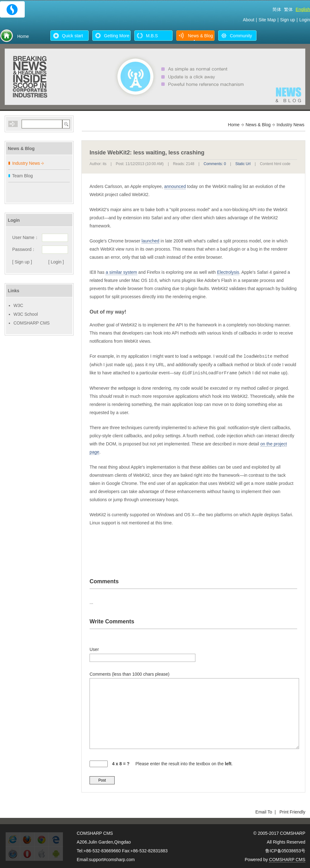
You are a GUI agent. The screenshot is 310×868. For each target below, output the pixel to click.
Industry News (26, 163)
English (303, 9)
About (248, 20)
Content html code (275, 164)
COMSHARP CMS (32, 323)
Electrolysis (228, 272)
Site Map (267, 20)
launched (150, 241)
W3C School (26, 314)
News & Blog (258, 125)
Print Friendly (292, 811)
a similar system (121, 272)
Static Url (243, 164)
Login (305, 20)
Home (234, 125)
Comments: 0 (215, 164)
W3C (18, 305)
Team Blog (23, 176)
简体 (277, 9)
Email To (264, 811)
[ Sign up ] (22, 262)
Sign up (288, 20)
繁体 (288, 9)
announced (175, 186)
